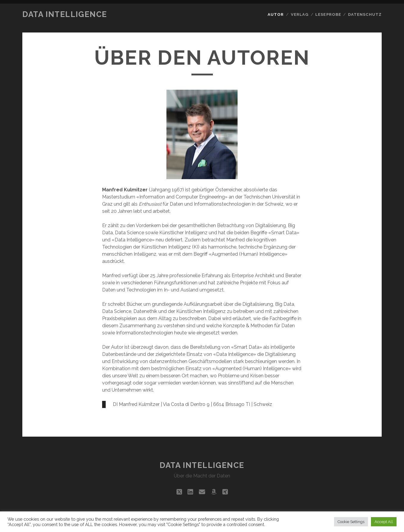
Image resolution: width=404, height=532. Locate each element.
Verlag (300, 14)
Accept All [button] (384, 522)
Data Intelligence (65, 14)
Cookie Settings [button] (351, 522)
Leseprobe (328, 14)
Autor (276, 14)
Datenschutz (365, 14)
